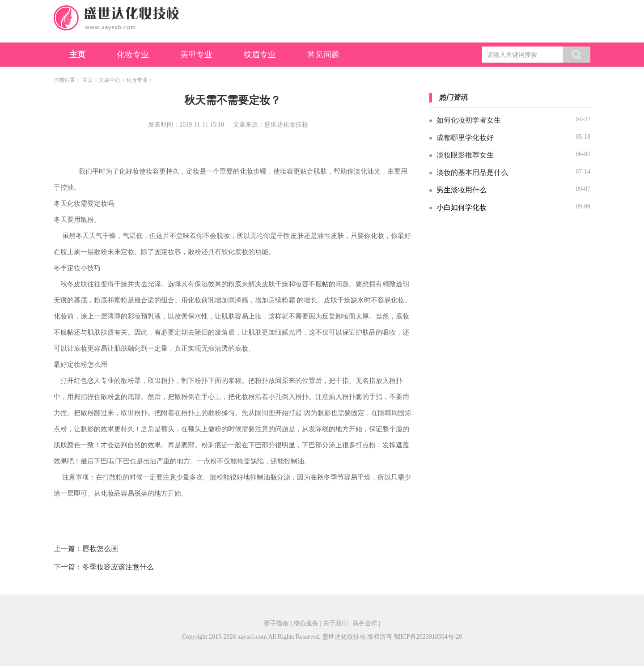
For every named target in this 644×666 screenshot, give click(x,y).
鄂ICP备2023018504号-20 (428, 637)
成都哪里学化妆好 (465, 138)
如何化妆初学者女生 (469, 120)
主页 (77, 55)
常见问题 (323, 55)
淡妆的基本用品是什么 (472, 172)
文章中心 (110, 80)
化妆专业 (133, 55)
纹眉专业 (260, 55)
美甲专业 (196, 55)
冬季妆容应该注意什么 (118, 567)
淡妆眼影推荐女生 (465, 155)
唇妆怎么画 (100, 549)
